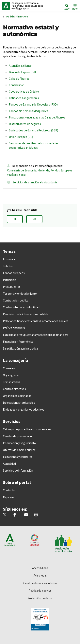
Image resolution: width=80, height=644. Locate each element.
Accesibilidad (40, 568)
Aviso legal (40, 575)
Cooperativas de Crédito (24, 92)
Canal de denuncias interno (40, 583)
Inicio (29, 6)
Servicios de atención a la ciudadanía (35, 182)
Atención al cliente (20, 66)
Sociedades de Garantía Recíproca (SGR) (33, 130)
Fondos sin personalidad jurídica (28, 111)
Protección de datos (40, 598)
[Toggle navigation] (75, 7)
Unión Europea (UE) (21, 137)
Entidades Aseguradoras (24, 98)
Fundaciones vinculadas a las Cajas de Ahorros (37, 117)
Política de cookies (40, 591)
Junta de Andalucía (6, 6)
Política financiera (17, 17)
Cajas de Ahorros (19, 79)
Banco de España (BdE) (23, 72)
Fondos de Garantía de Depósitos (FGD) (33, 104)
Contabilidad (17, 85)
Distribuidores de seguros (25, 124)
